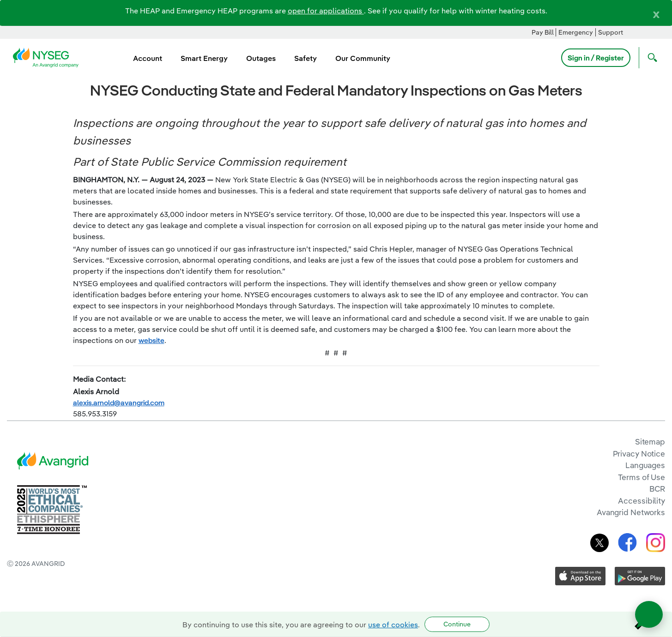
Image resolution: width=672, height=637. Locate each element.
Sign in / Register (596, 58)
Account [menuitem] (148, 58)
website (151, 340)
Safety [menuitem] (306, 58)
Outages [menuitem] (261, 58)
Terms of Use (642, 477)
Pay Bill (543, 32)
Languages (645, 465)
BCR (657, 489)
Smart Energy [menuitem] (204, 58)
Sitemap (650, 442)
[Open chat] (649, 614)
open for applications (326, 11)
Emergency (576, 32)
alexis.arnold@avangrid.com (119, 403)
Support (611, 32)
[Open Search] (650, 58)
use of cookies (393, 625)
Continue (457, 624)
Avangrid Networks (631, 512)
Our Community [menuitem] (363, 58)
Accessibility (642, 501)
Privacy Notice (639, 454)
